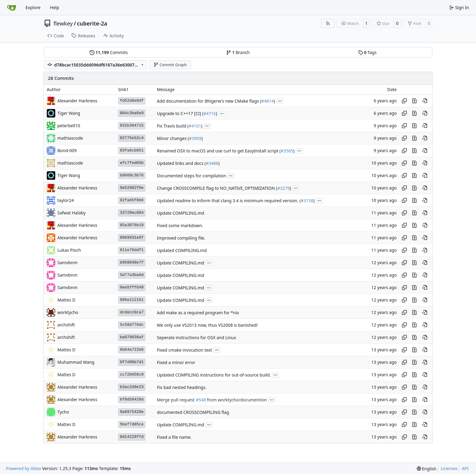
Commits (109, 52)
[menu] (427, 469)
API (465, 468)
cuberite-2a (92, 23)
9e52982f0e (132, 188)
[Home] (12, 8)
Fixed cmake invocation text (185, 350)
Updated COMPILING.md (182, 250)
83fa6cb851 (132, 150)
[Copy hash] (404, 101)
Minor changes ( (173, 138)
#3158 (307, 201)
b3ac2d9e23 (132, 387)
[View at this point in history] (425, 101)
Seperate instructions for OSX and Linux (197, 338)
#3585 (287, 151)
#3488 (212, 163)
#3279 (283, 188)
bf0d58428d (132, 399)
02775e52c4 (132, 138)
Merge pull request (176, 400)
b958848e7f (132, 263)
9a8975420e (132, 412)
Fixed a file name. (174, 437)
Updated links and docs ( (181, 163)
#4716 (210, 113)
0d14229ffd (132, 437)
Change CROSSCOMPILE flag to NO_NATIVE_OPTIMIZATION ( (217, 188)
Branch (238, 52)
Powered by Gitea (24, 468)
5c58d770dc (132, 325)
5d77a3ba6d (132, 275)
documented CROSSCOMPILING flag (193, 412)
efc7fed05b (132, 163)
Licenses (449, 468)
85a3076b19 (132, 225)
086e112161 (132, 300)
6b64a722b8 (132, 350)
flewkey (63, 23)
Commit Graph (170, 65)
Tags (367, 52)
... (280, 101)
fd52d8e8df (132, 101)
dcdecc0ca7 (132, 312)
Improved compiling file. (181, 238)
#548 (201, 400)
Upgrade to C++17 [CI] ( (180, 113)
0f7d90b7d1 (132, 362)
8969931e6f (132, 238)
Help (54, 7)
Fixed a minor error (176, 362)
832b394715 (132, 126)
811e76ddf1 (132, 250)
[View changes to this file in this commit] (414, 101)
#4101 (195, 126)
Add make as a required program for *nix (198, 313)
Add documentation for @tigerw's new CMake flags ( (209, 101)
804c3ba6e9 (132, 113)
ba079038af (132, 337)
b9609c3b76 (132, 175)
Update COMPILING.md (181, 213)
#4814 (268, 101)
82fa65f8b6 (132, 200)
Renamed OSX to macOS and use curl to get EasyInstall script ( (219, 151)
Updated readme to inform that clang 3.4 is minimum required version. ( (229, 201)
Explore (33, 7)
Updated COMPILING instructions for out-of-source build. (214, 375)
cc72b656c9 (132, 375)
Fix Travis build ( (173, 126)
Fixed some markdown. (180, 225)
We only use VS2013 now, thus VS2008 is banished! (207, 325)
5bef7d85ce (132, 424)
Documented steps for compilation (192, 176)
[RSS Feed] (328, 23)
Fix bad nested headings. (182, 387)
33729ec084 (132, 213)
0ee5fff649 (132, 287)
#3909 (195, 138)
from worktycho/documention (236, 400)
